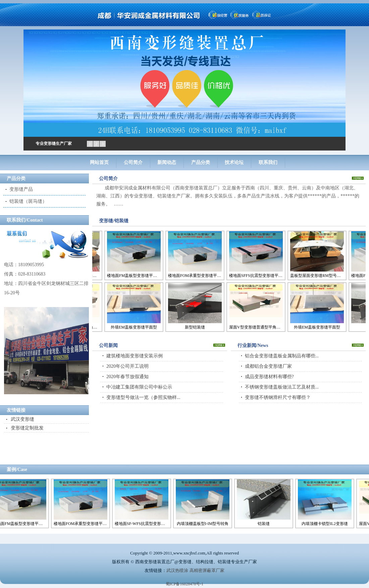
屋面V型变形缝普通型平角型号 (255, 327)
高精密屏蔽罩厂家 (207, 570)
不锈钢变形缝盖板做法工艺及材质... (282, 387)
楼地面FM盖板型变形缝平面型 (133, 276)
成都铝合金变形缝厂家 (268, 366)
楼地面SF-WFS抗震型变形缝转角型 (143, 524)
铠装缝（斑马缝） (28, 201)
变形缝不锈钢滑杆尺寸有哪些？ (278, 397)
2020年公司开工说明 (127, 366)
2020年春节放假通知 (127, 377)
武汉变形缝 (22, 419)
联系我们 (268, 162)
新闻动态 (167, 162)
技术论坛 (234, 162)
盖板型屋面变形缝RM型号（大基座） (316, 276)
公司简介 (133, 162)
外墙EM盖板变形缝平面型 (133, 327)
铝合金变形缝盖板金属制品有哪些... (282, 356)
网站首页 (99, 162)
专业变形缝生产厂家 (54, 143)
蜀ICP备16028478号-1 (185, 584)
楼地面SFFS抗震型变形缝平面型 (255, 276)
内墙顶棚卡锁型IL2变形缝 (326, 524)
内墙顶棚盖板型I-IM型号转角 (204, 524)
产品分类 (201, 162)
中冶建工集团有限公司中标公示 (139, 387)
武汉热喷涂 (177, 570)
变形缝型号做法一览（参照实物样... (143, 397)
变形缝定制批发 (27, 428)
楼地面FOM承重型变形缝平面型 (194, 276)
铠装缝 (265, 524)
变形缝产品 (21, 189)
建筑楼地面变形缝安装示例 (135, 356)
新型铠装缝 (194, 327)
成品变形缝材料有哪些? (269, 377)
